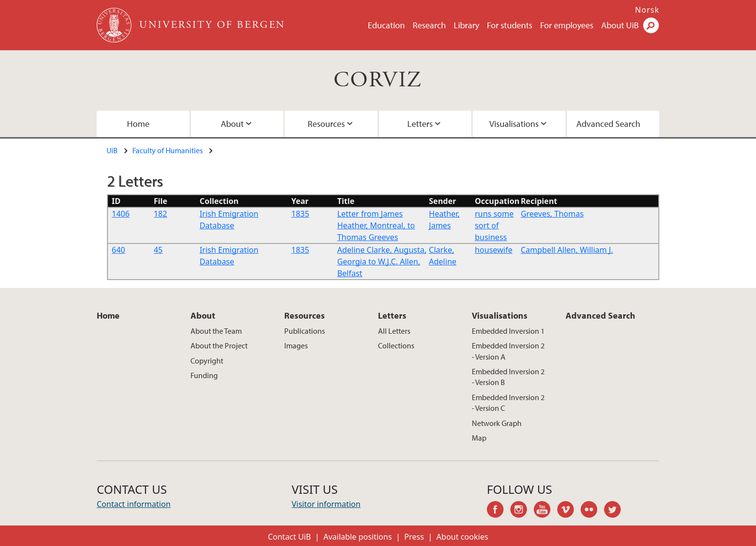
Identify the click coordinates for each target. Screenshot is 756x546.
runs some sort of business (494, 225)
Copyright (207, 361)
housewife (493, 250)
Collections (396, 345)
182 (160, 214)
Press (414, 537)
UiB (112, 150)
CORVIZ (378, 80)
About (232, 124)
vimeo (569, 511)
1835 (301, 214)
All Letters (394, 331)
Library (466, 25)
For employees (567, 25)
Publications (304, 331)
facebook (499, 511)
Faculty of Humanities (168, 150)
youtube (546, 511)
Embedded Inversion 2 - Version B (508, 377)
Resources (326, 124)
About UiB (620, 25)
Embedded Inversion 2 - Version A (508, 351)
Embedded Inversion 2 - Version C (508, 403)
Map (479, 438)
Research (429, 25)
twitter (616, 511)
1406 (121, 214)
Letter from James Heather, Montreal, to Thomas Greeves (376, 225)
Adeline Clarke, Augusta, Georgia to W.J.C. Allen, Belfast (382, 262)
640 (118, 250)
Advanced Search (608, 124)
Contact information (134, 504)
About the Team (216, 331)
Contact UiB (289, 537)
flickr (592, 511)
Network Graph (497, 423)
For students (510, 25)
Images (296, 345)
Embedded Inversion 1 (508, 331)
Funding (204, 375)
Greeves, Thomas (552, 214)
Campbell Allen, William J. (567, 250)
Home (138, 124)
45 (158, 250)
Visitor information (326, 504)
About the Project (219, 345)
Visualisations (514, 124)
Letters (420, 124)
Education (386, 25)
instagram (522, 511)
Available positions (357, 537)
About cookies (462, 537)
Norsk (647, 10)
